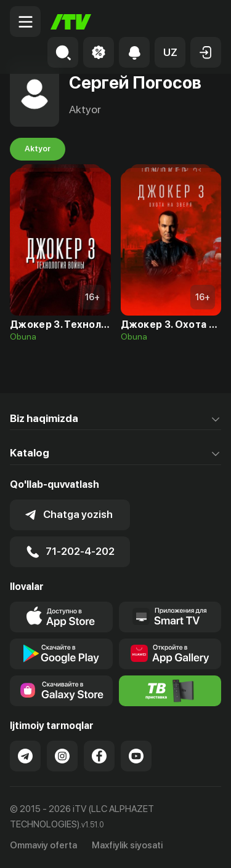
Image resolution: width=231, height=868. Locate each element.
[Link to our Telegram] (25, 756)
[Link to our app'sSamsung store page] (61, 691)
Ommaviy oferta (43, 845)
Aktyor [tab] (38, 149)
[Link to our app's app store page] (61, 617)
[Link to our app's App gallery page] (170, 654)
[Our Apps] (170, 617)
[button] (170, 52)
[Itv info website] (170, 691)
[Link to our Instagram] (62, 756)
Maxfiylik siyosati (127, 845)
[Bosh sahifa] (71, 22)
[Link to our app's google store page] (61, 654)
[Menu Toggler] (25, 22)
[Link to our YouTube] (136, 756)
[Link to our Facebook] (99, 756)
